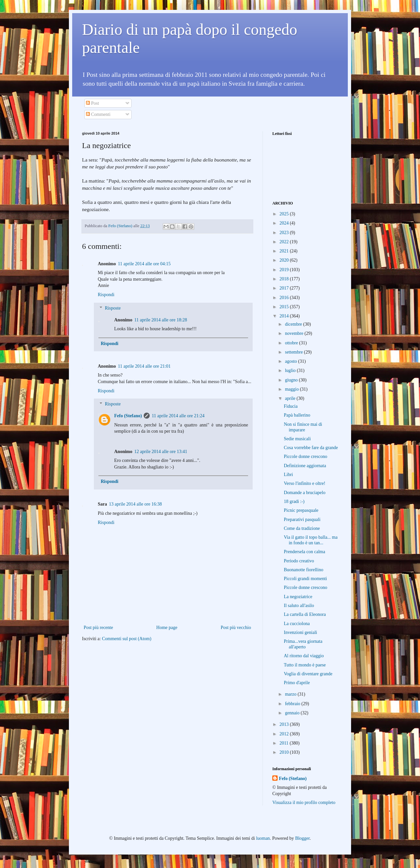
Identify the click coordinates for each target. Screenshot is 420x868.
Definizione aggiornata (305, 466)
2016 (285, 298)
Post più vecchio (236, 628)
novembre (294, 333)
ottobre (292, 343)
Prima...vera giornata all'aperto (303, 644)
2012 (285, 734)
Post (93, 103)
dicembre (294, 324)
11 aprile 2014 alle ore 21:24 (178, 416)
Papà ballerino (297, 415)
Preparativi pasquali (302, 520)
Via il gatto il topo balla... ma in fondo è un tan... (311, 540)
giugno (292, 380)
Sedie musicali (297, 439)
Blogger (302, 838)
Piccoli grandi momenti (305, 579)
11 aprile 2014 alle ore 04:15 (144, 264)
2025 (285, 214)
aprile (291, 398)
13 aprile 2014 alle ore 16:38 (135, 504)
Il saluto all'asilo (299, 606)
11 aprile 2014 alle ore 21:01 (144, 366)
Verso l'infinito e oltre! (305, 483)
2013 (285, 724)
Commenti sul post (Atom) (127, 639)
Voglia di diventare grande (308, 674)
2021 (285, 251)
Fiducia (291, 406)
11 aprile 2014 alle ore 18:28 (161, 320)
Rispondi (106, 295)
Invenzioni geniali (300, 632)
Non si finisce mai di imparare (303, 427)
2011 (285, 743)
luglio (291, 370)
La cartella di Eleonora (305, 614)
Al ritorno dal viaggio (304, 656)
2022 (285, 242)
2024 (285, 223)
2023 (285, 233)
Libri (288, 475)
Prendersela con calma (304, 552)
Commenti (98, 114)
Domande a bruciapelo (305, 493)
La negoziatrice (298, 597)
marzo (291, 694)
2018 (285, 279)
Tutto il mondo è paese (305, 665)
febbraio (293, 704)
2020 (285, 260)
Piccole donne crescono (305, 456)
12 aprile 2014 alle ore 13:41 (161, 452)
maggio (292, 389)
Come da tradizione (302, 528)
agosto (291, 361)
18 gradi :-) (294, 501)
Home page (167, 628)
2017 (285, 288)
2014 (285, 316)
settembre (294, 352)
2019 (285, 270)
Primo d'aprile (297, 683)
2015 (285, 307)
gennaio (293, 713)
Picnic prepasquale (301, 510)
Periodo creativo (299, 561)
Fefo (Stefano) (128, 416)
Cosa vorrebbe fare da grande (311, 448)
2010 (285, 752)
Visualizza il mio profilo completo (304, 803)
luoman (263, 838)
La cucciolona (297, 624)
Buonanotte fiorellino (304, 570)
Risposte (113, 308)
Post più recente (98, 628)
